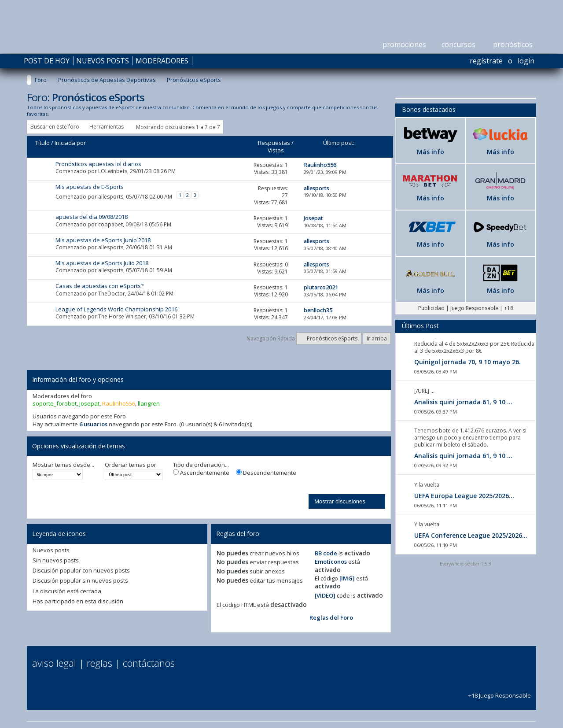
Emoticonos (331, 562)
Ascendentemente (201, 473)
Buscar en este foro (55, 127)
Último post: (339, 143)
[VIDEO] (325, 595)
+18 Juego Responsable (500, 692)
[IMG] (347, 578)
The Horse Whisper (122, 316)
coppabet (110, 224)
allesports (111, 197)
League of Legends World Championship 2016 (116, 309)
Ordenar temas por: (131, 465)
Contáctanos (149, 663)
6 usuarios (93, 424)
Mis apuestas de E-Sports (90, 187)
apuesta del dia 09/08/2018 (92, 217)
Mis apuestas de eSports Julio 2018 (102, 263)
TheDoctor (112, 294)
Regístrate (486, 61)
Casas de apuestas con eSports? (99, 286)
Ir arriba (377, 338)
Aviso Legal (54, 663)
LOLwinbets (113, 171)
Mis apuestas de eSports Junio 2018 (103, 240)
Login (526, 61)
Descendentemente (266, 473)
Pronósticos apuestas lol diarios (98, 164)
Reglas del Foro (331, 617)
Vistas (276, 150)
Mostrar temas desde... (63, 465)
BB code (326, 553)
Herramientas (107, 127)
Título (42, 143)
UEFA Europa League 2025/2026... (464, 496)
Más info (431, 152)
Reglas (99, 663)
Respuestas (274, 143)
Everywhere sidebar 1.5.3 (465, 564)
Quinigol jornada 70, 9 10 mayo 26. (467, 362)
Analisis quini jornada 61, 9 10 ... (463, 402)
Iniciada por (70, 143)
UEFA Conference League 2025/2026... (471, 535)
